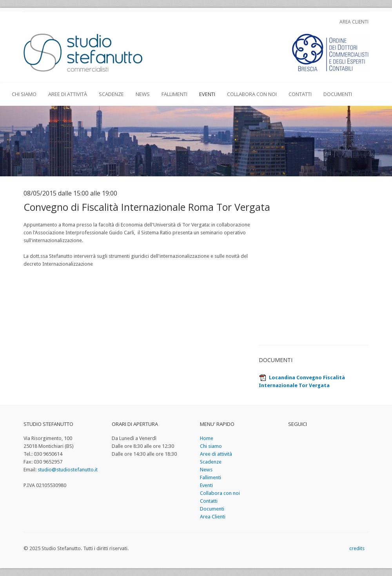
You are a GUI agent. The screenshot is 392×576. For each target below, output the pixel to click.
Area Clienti (354, 22)
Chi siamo (24, 94)
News (143, 94)
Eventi (207, 94)
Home (207, 438)
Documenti (338, 94)
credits (357, 548)
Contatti (300, 94)
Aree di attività (68, 94)
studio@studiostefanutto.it (68, 470)
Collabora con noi (252, 94)
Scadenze (111, 94)
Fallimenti (174, 94)
